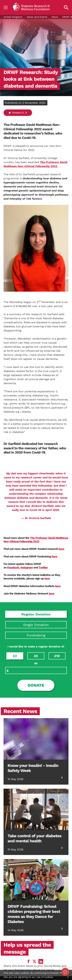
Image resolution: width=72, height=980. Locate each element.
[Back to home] (31, 7)
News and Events (37, 17)
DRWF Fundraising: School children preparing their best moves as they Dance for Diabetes (34, 914)
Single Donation (36, 625)
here (61, 549)
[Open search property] (66, 7)
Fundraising (36, 635)
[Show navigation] (6, 7)
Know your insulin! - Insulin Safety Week (33, 768)
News (55, 17)
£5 (36, 656)
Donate (36, 685)
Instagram (27, 567)
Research (16, 113)
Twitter (43, 567)
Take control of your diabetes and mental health (34, 838)
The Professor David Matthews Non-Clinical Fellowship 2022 (36, 540)
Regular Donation (36, 614)
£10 (57, 656)
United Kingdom (13, 17)
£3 (15, 656)
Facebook (13, 567)
